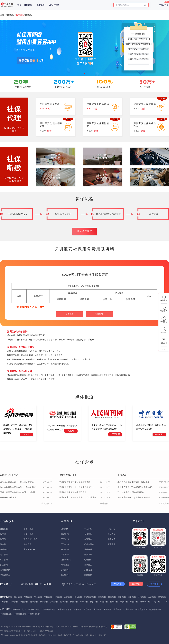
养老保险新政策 (65, 609)
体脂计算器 (28, 534)
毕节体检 (162, 597)
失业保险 (98, 609)
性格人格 (112, 534)
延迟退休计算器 (30, 539)
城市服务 (65, 529)
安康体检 (48, 597)
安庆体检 (28, 597)
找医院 (3, 539)
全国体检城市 (20, 614)
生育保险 (117, 609)
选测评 (3, 544)
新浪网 (27, 434)
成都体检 (134, 602)
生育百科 (88, 539)
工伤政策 (65, 544)
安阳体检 (38, 597)
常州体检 (84, 602)
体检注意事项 (141, 609)
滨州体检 (132, 597)
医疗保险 (88, 609)
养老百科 (65, 570)
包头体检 (78, 597)
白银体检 (14, 602)
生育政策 (65, 554)
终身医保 (16, 609)
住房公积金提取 (49, 609)
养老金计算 (5, 570)
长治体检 (44, 602)
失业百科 (88, 534)
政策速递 (65, 565)
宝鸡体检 (4, 602)
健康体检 (28, 5)
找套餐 (3, 534)
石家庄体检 (145, 602)
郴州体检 (114, 602)
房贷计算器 (28, 529)
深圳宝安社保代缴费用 (139, 39)
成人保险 (4, 560)
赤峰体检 (54, 602)
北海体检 (142, 597)
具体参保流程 (85, 231)
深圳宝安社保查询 (139, 59)
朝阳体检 (64, 602)
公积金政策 (66, 560)
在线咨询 (118, 584)
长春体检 (74, 602)
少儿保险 (4, 565)
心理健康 (88, 560)
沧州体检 (34, 602)
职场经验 (112, 529)
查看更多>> (46, 503)
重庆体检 (124, 602)
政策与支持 (54, 5)
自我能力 (88, 565)
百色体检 (152, 597)
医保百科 (65, 575)
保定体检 (68, 597)
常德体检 (104, 602)
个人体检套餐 (155, 609)
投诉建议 (154, 584)
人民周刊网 (115, 434)
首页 (19, 5)
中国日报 (159, 434)
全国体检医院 (6, 614)
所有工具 (27, 544)
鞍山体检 (18, 597)
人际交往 (88, 570)
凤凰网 (71, 431)
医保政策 (65, 539)
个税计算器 (5, 575)
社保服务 (10, 15)
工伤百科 (88, 529)
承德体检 (24, 602)
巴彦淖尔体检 (90, 597)
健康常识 (88, 554)
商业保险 (41, 5)
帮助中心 (136, 584)
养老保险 (78, 609)
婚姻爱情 (88, 575)
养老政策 (65, 534)
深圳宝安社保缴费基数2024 (139, 44)
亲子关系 (112, 539)
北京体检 (58, 597)
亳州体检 (122, 597)
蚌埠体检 (112, 597)
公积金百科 (89, 544)
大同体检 (156, 602)
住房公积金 (128, 609)
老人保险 (4, 554)
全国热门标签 (34, 614)
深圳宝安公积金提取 (139, 49)
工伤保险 (108, 609)
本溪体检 (102, 597)
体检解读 (88, 549)
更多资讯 (112, 544)
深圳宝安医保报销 (139, 54)
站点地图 (103, 635)
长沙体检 (94, 602)
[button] (85, 74)
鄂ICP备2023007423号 (70, 627)
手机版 (57, 627)
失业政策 (65, 549)
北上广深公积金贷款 (31, 609)
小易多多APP (29, 549)
